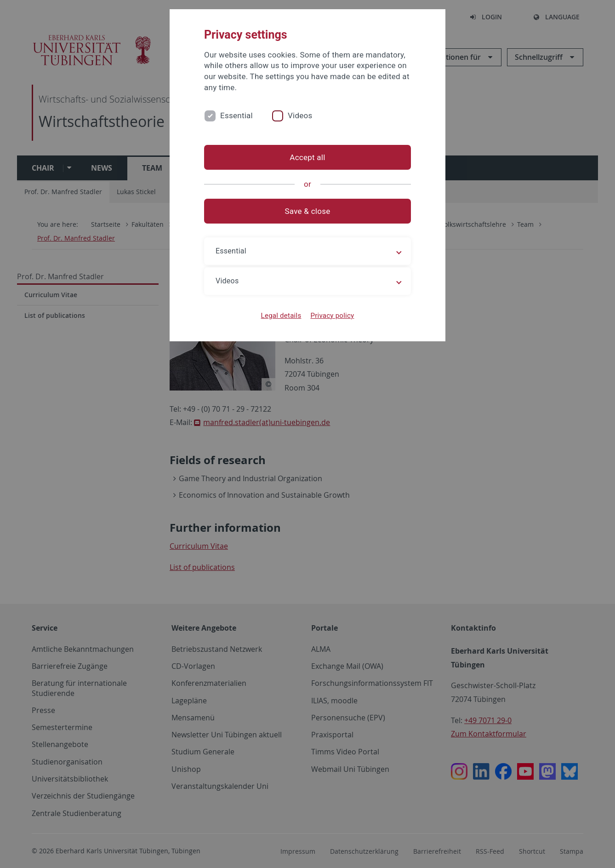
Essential (236, 115)
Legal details (281, 316)
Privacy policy (332, 316)
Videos (300, 115)
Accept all (307, 157)
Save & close (308, 211)
